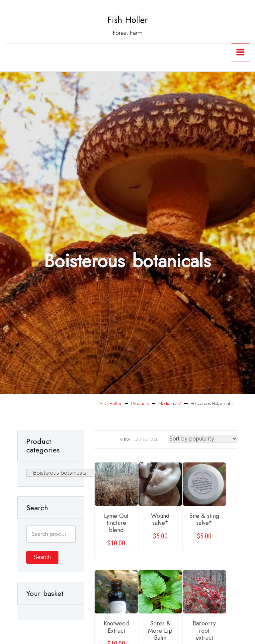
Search (42, 557)
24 (145, 440)
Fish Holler (128, 20)
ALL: (155, 440)
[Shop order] (203, 439)
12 (136, 440)
